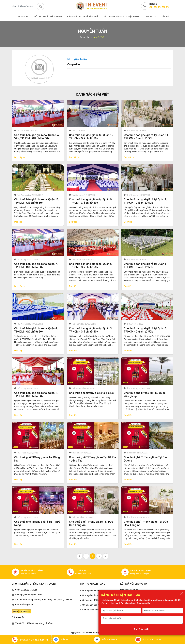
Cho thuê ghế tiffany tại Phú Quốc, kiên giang (145, 395)
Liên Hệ (165, 17)
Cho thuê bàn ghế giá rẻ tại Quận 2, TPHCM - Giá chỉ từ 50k (145, 330)
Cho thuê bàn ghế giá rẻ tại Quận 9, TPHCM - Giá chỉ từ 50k (91, 201)
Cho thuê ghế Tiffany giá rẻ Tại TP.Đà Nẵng (37, 523)
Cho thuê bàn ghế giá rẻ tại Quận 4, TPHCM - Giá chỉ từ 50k (36, 330)
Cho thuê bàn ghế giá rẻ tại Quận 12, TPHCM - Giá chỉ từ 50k (91, 137)
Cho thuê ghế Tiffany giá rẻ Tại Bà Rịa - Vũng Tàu (92, 459)
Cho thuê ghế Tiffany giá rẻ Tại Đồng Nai (37, 459)
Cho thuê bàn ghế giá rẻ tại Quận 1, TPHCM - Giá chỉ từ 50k (36, 395)
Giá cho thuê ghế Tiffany (48, 17)
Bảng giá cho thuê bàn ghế (82, 17)
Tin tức (151, 17)
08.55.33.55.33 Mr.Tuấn (26, 590)
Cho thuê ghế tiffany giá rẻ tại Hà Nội (92, 393)
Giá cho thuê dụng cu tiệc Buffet (122, 17)
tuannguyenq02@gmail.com (29, 595)
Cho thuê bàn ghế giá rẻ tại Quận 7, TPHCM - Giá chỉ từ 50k (36, 265)
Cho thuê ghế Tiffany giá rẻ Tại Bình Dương (146, 459)
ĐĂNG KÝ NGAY (142, 629)
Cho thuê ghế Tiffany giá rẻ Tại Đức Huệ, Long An (91, 523)
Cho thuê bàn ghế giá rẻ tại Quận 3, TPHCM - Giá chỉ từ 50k (91, 330)
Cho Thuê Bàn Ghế (129, 590)
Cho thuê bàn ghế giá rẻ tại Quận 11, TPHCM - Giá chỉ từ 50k (146, 137)
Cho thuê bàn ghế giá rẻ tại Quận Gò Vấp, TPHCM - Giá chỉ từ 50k (37, 137)
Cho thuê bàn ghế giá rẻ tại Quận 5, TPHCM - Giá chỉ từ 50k (145, 265)
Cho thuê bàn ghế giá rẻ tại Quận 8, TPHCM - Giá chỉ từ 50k (145, 201)
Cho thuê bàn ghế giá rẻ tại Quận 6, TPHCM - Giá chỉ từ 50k (91, 265)
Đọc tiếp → (20, 157)
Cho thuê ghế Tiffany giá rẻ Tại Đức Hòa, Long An (146, 523)
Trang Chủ (22, 17)
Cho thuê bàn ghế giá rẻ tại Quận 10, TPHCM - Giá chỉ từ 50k (37, 201)
